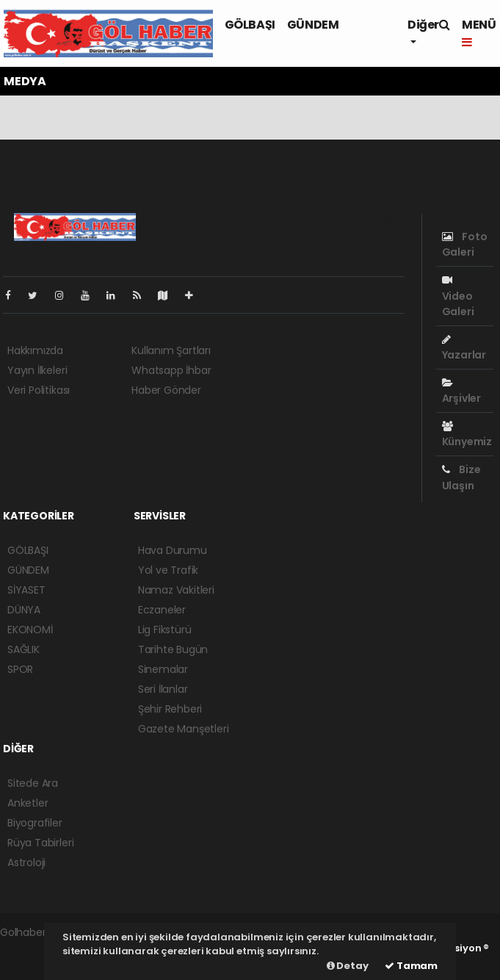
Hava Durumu (173, 550)
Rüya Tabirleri (40, 843)
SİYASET (26, 590)
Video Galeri (458, 296)
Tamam (411, 966)
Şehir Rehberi (170, 709)
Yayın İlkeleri (37, 370)
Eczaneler (162, 610)
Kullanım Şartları (171, 350)
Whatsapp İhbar (171, 370)
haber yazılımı (34, 948)
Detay (348, 966)
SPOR (20, 669)
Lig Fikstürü (165, 630)
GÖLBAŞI (250, 25)
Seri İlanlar (163, 689)
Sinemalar (163, 669)
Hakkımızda (35, 350)
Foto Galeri (465, 244)
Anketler (28, 803)
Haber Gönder (166, 390)
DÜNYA (24, 610)
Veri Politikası (39, 390)
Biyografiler (35, 823)
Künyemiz (467, 435)
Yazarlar (464, 348)
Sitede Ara (33, 783)
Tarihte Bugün (173, 649)
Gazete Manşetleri (184, 729)
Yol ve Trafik (169, 570)
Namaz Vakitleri (176, 590)
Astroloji (26, 862)
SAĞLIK (23, 649)
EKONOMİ (30, 630)
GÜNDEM (313, 25)
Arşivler (461, 392)
